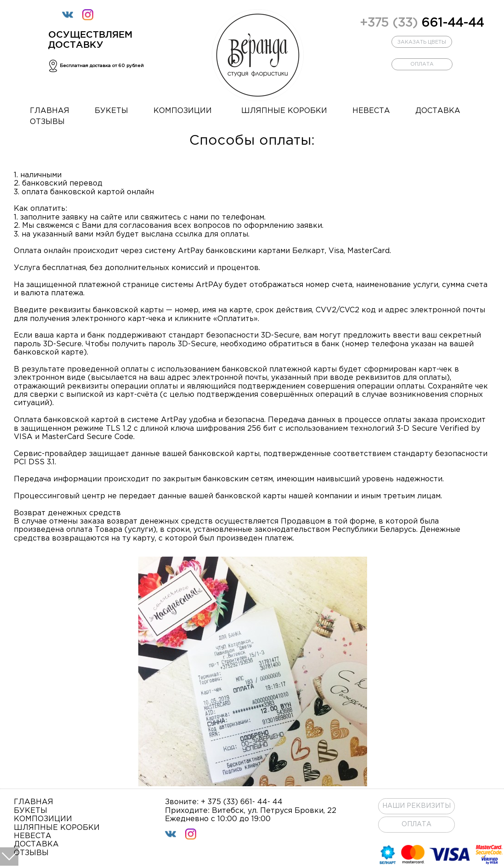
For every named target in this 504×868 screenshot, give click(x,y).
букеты (111, 111)
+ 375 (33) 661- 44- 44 (242, 802)
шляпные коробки (284, 111)
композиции (183, 111)
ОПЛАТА (416, 824)
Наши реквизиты (416, 806)
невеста (371, 111)
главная (50, 111)
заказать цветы (422, 42)
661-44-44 (422, 23)
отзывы (47, 122)
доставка (438, 111)
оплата (422, 64)
